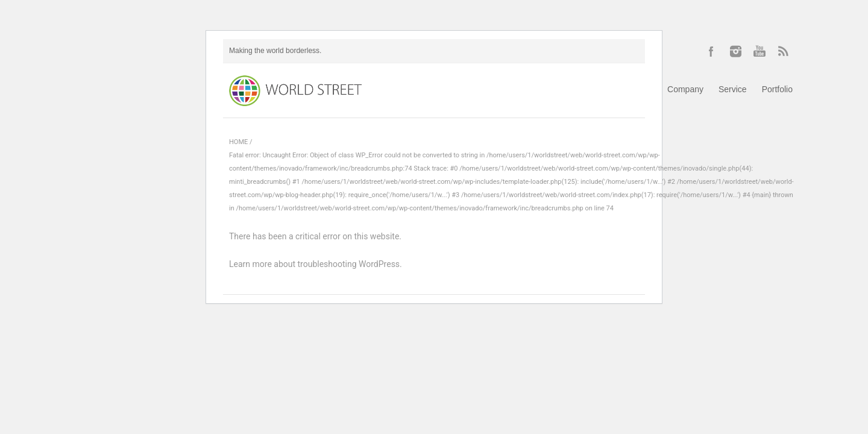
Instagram (735, 51)
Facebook (711, 51)
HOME (238, 142)
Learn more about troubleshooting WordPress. (316, 264)
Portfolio (777, 89)
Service (733, 89)
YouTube (759, 51)
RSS (784, 51)
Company (685, 89)
